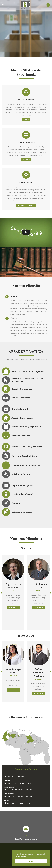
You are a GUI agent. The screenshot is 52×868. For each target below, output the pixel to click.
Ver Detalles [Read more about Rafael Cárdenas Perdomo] (38, 693)
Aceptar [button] (31, 861)
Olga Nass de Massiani (13, 586)
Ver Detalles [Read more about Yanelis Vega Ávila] (13, 690)
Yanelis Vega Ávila (13, 671)
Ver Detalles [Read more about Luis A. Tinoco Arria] (38, 608)
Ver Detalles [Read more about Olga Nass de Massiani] (13, 608)
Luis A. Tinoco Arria (39, 586)
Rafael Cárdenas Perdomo (39, 673)
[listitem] (22, 735)
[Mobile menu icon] (48, 5)
